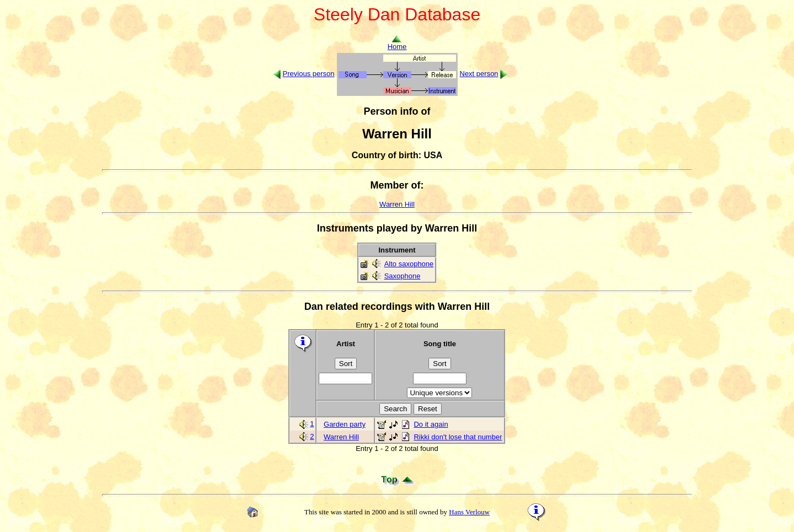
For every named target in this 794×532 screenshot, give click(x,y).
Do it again (431, 424)
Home (397, 43)
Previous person (309, 74)
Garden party (345, 424)
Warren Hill (397, 204)
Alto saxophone (409, 264)
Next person (479, 74)
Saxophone (403, 276)
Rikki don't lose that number (458, 437)
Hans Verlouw (469, 512)
